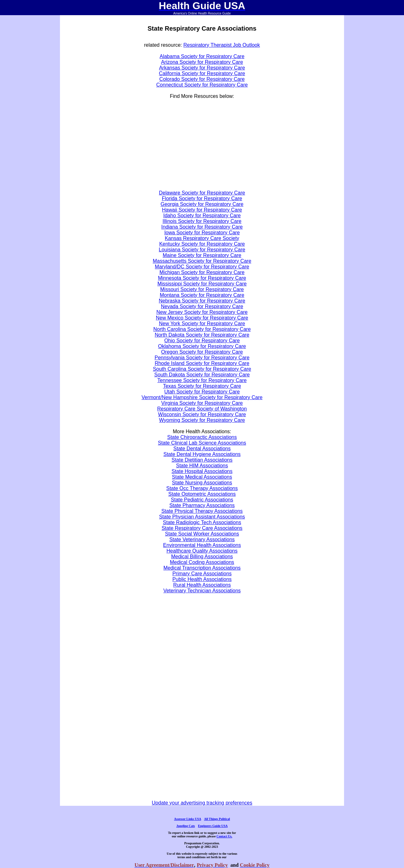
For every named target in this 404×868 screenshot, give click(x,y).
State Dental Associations (202, 449)
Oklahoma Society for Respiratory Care (202, 346)
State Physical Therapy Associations (202, 511)
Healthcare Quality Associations (202, 551)
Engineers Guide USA (213, 826)
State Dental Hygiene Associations (202, 454)
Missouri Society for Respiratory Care (202, 289)
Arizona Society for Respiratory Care (202, 62)
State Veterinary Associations (202, 539)
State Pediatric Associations (202, 500)
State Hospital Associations (202, 471)
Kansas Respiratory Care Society (202, 238)
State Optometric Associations (202, 494)
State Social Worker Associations (202, 534)
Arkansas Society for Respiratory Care (202, 68)
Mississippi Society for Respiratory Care (202, 284)
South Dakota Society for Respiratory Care (202, 375)
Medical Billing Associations (202, 557)
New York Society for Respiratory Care (202, 323)
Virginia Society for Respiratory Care (202, 403)
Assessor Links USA (188, 819)
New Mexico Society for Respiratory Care (202, 318)
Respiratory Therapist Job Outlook (222, 45)
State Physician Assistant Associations (202, 517)
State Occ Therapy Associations (202, 488)
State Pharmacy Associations (202, 505)
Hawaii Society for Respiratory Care (202, 210)
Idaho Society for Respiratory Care (202, 216)
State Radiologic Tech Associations (202, 522)
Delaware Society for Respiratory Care (202, 193)
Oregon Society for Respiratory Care (202, 352)
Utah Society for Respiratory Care (202, 392)
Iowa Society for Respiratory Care (202, 233)
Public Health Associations (202, 579)
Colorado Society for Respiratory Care (202, 79)
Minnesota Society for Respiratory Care (202, 278)
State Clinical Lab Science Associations (202, 443)
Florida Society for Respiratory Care (202, 198)
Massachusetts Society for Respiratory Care (202, 261)
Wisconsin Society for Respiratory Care (202, 414)
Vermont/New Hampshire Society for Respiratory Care (202, 397)
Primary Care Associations (202, 574)
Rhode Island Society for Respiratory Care (202, 363)
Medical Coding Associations (202, 562)
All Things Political (217, 819)
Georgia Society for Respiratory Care (202, 204)
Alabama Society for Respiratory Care (202, 56)
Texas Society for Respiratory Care (202, 386)
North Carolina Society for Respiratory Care (202, 329)
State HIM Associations (202, 466)
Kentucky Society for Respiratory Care (202, 244)
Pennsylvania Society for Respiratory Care (202, 358)
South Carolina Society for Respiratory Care (202, 369)
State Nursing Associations (202, 483)
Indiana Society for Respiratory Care (202, 227)
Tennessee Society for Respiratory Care (202, 380)
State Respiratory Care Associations (202, 528)
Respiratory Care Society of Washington (202, 409)
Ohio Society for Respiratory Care (202, 341)
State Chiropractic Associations (202, 437)
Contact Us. (224, 836)
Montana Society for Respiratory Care (202, 295)
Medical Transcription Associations (202, 568)
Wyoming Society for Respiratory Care (202, 420)
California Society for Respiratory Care (202, 73)
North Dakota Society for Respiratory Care (202, 335)
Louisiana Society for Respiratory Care (202, 250)
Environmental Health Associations (202, 545)
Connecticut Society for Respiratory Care (202, 85)
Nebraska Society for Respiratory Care (202, 301)
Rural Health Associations (202, 585)
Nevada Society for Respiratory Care (202, 306)
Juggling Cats (186, 826)
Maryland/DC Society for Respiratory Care (202, 267)
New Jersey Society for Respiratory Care (202, 312)
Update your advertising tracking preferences (202, 803)
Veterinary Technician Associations (202, 591)
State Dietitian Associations (202, 460)
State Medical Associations (202, 477)
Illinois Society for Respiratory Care (202, 221)
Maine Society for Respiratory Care (202, 255)
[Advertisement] (150, 147)
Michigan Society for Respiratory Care (202, 272)
